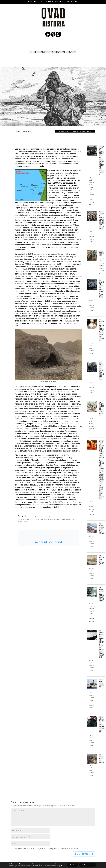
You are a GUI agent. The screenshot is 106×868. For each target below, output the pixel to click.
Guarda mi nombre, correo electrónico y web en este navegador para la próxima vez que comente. (46, 849)
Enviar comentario (84, 854)
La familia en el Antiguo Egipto (102, 409)
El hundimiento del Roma (102, 528)
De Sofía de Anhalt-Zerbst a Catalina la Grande (102, 330)
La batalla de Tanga (102, 560)
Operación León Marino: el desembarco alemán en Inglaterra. (102, 160)
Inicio (29, 1)
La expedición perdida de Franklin (102, 594)
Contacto (59, 1)
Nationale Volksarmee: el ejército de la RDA (102, 220)
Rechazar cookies (88, 865)
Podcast (50, 1)
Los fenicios (102, 253)
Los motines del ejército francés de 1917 (102, 371)
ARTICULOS (38, 1)
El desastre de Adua (102, 758)
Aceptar (72, 865)
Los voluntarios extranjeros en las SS (102, 725)
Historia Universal (86, 131)
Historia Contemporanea (68, 131)
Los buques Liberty (102, 683)
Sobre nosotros (72, 1)
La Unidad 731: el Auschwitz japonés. (101, 289)
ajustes (60, 866)
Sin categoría (91, 514)
